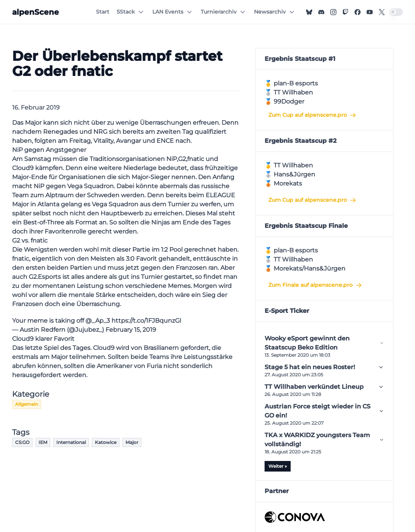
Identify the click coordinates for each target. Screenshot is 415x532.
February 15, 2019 (131, 330)
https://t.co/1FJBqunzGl (146, 321)
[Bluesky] (309, 12)
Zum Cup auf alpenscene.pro (313, 115)
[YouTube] (370, 12)
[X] (382, 12)
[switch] (396, 12)
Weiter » (278, 466)
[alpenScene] (36, 12)
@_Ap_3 (98, 321)
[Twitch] (345, 12)
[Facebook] (358, 12)
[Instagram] (333, 12)
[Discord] (321, 12)
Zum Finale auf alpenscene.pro (315, 285)
